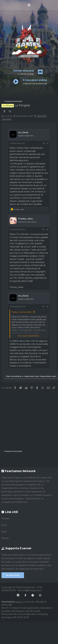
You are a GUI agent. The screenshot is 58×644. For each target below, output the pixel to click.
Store (4, 525)
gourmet (42, 116)
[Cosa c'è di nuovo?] (4, 111)
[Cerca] (10, 111)
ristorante (7, 119)
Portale (5, 519)
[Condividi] (44, 143)
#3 (47, 306)
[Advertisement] (28, 420)
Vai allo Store (13, 575)
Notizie (5, 538)
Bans (4, 532)
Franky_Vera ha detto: (22, 312)
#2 (47, 229)
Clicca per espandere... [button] (29, 336)
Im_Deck (8, 116)
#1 (48, 143)
